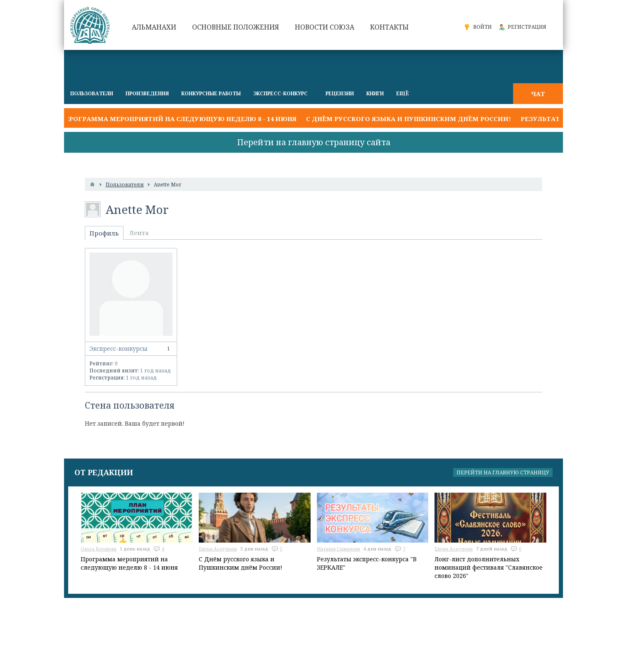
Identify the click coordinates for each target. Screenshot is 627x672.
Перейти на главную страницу (503, 472)
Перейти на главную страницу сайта (314, 142)
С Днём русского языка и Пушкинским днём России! (409, 119)
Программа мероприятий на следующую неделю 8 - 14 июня (180, 119)
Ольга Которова (99, 549)
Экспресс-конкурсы (131, 349)
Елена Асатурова (218, 549)
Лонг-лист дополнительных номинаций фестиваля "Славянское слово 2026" (489, 567)
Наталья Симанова (338, 549)
